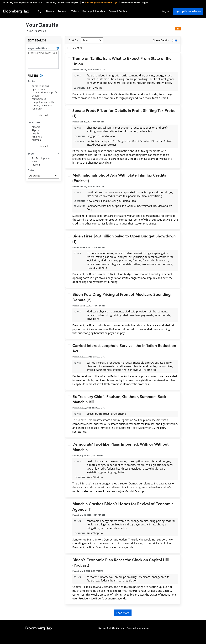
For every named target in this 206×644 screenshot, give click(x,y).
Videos (75, 11)
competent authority (43, 102)
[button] (23, 2)
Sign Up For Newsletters (188, 11)
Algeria (36, 130)
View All (43, 115)
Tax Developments (42, 158)
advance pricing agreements (40, 88)
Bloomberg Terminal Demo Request (62, 2)
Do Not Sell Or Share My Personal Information (124, 628)
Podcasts (63, 11)
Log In (165, 11)
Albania (36, 127)
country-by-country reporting (42, 107)
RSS (178, 29)
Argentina (37, 137)
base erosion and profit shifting (44, 94)
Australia (37, 140)
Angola (36, 133)
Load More (123, 613)
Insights (36, 165)
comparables (39, 99)
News (50, 11)
